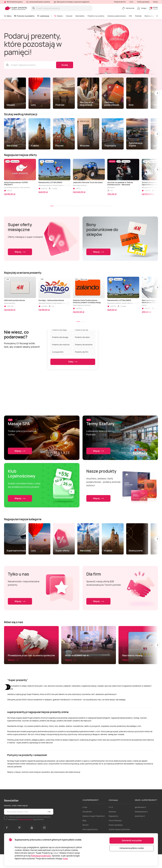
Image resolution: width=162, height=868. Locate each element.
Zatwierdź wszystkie (132, 840)
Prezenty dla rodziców (61, 344)
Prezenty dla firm (120, 2)
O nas (85, 821)
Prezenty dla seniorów (84, 344)
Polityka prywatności (41, 856)
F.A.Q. (131, 2)
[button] (157, 93)
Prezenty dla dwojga (60, 337)
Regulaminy (113, 830)
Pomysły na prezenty (24, 16)
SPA (130, 16)
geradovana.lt (140, 821)
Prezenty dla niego (59, 330)
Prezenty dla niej (82, 330)
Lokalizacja (43, 16)
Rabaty (59, 16)
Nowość (69, 16)
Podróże (138, 16)
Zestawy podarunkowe (117, 16)
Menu (8, 16)
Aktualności (87, 825)
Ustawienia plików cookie (132, 848)
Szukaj (65, 65)
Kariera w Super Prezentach (94, 830)
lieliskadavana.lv (141, 825)
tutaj (65, 858)
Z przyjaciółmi (58, 352)
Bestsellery (80, 16)
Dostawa (112, 825)
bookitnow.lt (140, 830)
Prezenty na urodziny (96, 16)
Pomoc (156, 2)
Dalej (73, 362)
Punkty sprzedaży (143, 2)
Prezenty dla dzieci (82, 337)
